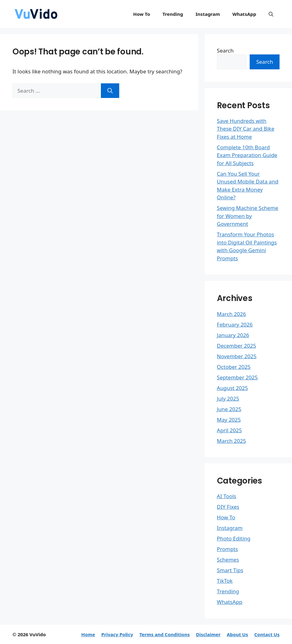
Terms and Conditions (165, 634)
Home (88, 634)
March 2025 (232, 441)
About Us (237, 634)
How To (142, 14)
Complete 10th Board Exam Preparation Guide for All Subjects (247, 155)
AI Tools (227, 496)
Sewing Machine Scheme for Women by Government (248, 216)
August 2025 (233, 388)
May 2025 (229, 420)
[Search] (110, 91)
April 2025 (229, 430)
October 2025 (234, 367)
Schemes (228, 560)
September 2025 (237, 377)
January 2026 (233, 335)
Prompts (228, 549)
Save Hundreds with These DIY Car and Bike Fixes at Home (246, 129)
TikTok (225, 581)
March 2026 (232, 314)
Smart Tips (230, 570)
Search (225, 51)
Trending (173, 14)
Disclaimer (208, 634)
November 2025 (237, 356)
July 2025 (228, 398)
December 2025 (237, 346)
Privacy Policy (117, 634)
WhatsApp (244, 14)
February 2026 (235, 324)
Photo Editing (234, 538)
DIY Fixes (228, 507)
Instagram (208, 14)
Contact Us (267, 634)
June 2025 (229, 409)
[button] (271, 14)
